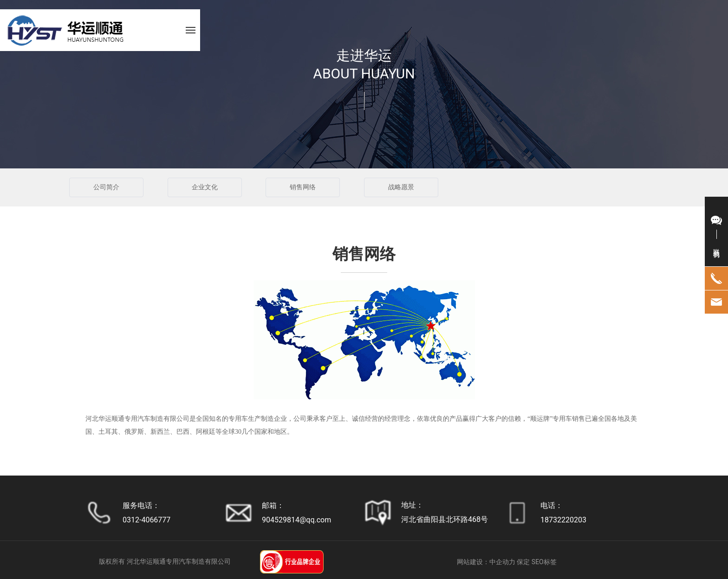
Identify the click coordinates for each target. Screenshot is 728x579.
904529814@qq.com (296, 520)
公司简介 (106, 187)
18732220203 (563, 520)
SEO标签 (544, 562)
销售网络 (303, 187)
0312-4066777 (146, 520)
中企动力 (502, 562)
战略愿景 (401, 187)
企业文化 (205, 187)
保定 (523, 562)
